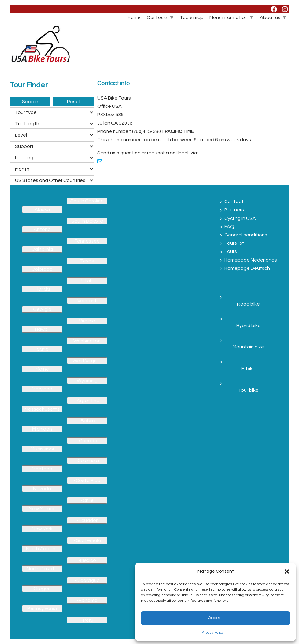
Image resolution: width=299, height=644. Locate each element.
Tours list (234, 243)
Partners (234, 210)
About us (270, 17)
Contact (234, 201)
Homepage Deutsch (247, 268)
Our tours (157, 17)
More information (228, 17)
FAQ (229, 227)
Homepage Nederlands (251, 260)
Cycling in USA (240, 218)
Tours (231, 251)
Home (134, 17)
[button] (287, 571)
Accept (216, 618)
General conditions (246, 235)
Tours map (192, 17)
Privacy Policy (213, 633)
